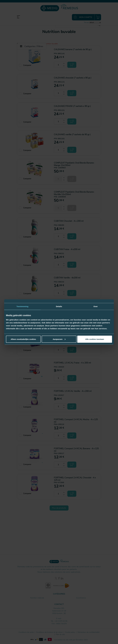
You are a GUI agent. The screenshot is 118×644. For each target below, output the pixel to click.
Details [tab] (59, 306)
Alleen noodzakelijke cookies (23, 339)
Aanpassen (59, 339)
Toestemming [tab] (22, 306)
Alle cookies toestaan (95, 339)
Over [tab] (96, 306)
